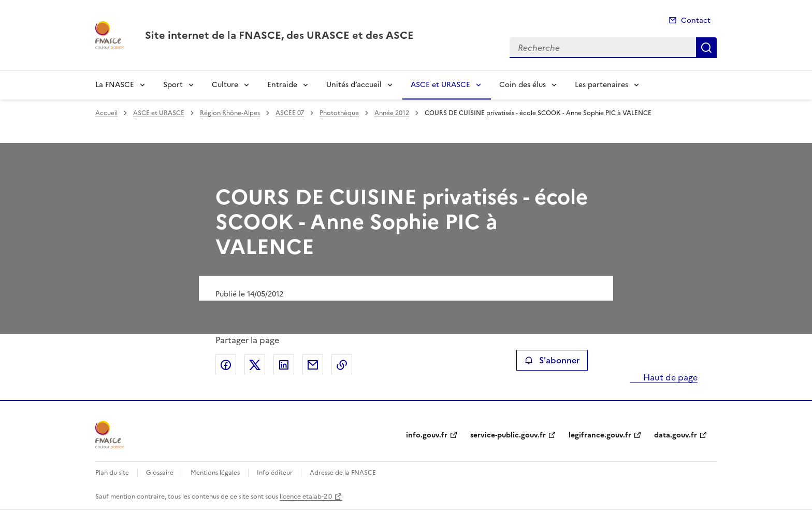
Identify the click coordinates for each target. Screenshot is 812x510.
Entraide (282, 85)
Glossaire (160, 473)
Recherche (706, 48)
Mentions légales (215, 473)
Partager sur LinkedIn (284, 365)
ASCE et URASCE (440, 85)
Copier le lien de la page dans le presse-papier (342, 365)
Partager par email (313, 365)
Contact (696, 20)
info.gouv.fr (427, 435)
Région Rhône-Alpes (230, 113)
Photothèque (339, 113)
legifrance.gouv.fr (600, 435)
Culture (225, 85)
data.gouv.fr (676, 435)
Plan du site (112, 473)
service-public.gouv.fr (508, 435)
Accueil (106, 113)
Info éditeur (275, 473)
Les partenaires (601, 85)
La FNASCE (115, 85)
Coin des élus (523, 85)
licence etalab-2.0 (306, 497)
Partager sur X (255, 365)
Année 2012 (392, 113)
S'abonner (552, 360)
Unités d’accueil (354, 85)
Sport (173, 85)
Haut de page (669, 377)
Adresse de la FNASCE (343, 473)
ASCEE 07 (290, 113)
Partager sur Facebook (226, 365)
